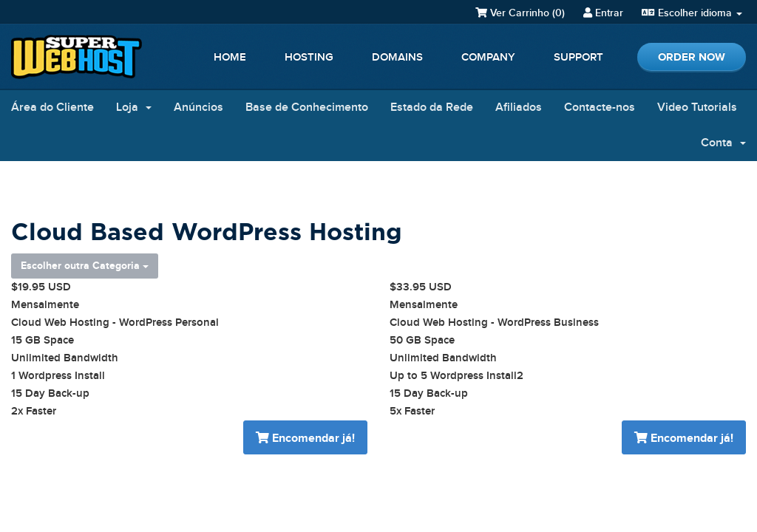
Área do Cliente (52, 108)
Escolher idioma (692, 13)
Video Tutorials (697, 108)
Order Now (692, 57)
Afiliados (519, 108)
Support (578, 58)
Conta (723, 143)
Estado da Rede (432, 108)
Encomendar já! (305, 439)
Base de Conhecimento (307, 108)
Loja (134, 108)
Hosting (309, 58)
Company (488, 58)
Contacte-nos (600, 108)
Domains (397, 58)
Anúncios (198, 108)
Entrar (603, 13)
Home (230, 58)
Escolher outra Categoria (85, 266)
